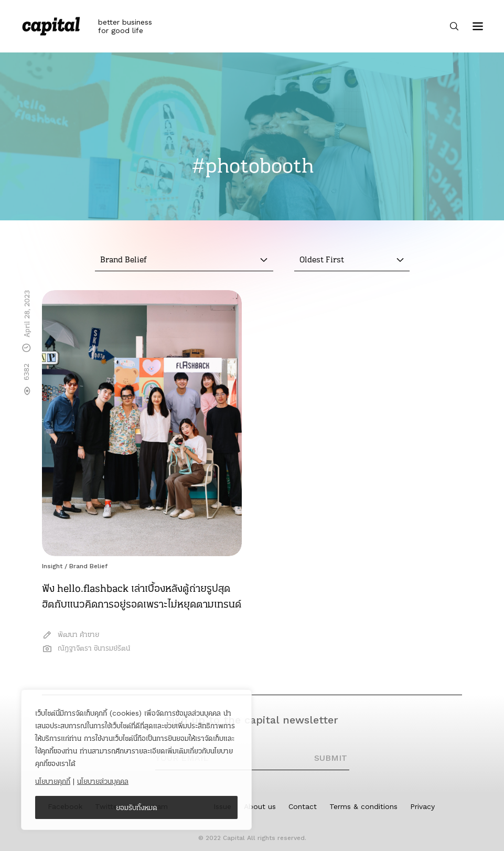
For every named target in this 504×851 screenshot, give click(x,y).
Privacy (422, 806)
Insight (52, 566)
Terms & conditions (363, 806)
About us (260, 806)
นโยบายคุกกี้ (53, 781)
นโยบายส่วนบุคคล (103, 781)
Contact (303, 806)
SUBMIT (331, 758)
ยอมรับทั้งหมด (137, 807)
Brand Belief (88, 566)
